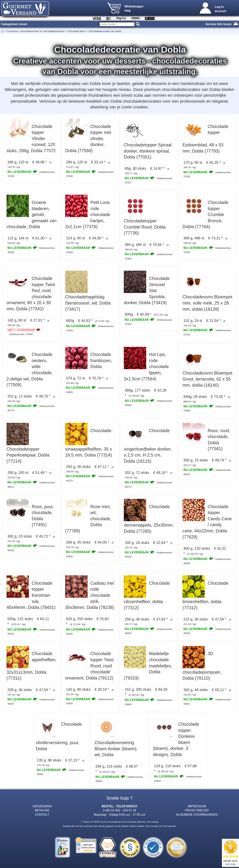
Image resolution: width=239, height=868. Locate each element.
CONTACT (42, 815)
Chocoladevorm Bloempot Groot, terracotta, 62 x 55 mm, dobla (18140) (207, 379)
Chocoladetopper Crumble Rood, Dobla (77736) (145, 227)
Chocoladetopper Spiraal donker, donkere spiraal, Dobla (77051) (148, 151)
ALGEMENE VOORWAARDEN (197, 815)
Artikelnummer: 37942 (21, 334)
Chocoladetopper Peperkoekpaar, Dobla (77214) (28, 455)
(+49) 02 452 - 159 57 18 (119, 810)
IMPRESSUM (197, 806)
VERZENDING (42, 806)
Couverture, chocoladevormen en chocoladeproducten (36, 31)
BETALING (42, 810)
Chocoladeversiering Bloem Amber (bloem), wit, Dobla (116, 749)
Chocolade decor (76, 31)
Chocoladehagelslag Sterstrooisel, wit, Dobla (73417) (88, 303)
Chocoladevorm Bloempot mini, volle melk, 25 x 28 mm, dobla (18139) (207, 303)
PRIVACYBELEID (197, 810)
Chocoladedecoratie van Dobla (105, 31)
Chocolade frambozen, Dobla (101, 361)
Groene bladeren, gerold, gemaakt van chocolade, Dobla (32, 215)
